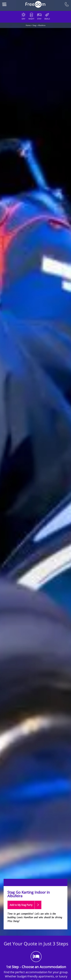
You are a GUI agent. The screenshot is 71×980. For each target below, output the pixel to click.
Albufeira (42, 25)
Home (28, 25)
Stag (34, 25)
